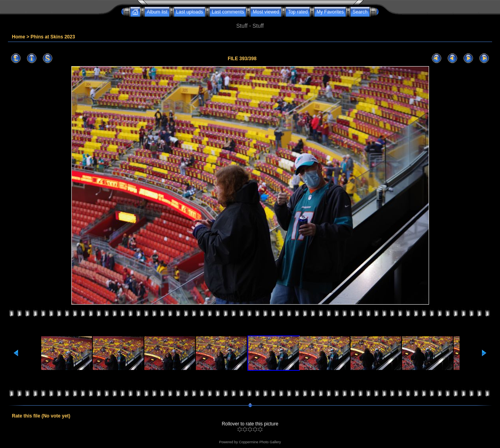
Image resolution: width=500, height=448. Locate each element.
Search (360, 12)
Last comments (228, 12)
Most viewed (266, 12)
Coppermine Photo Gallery (260, 442)
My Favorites (330, 12)
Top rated (298, 12)
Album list (157, 12)
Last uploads (190, 12)
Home (18, 37)
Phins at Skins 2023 (53, 37)
